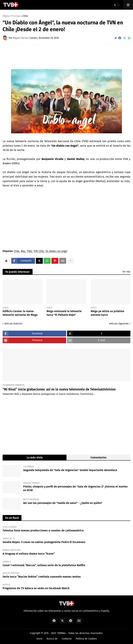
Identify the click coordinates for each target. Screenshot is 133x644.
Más (23, 251)
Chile (25, 16)
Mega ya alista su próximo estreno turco (107, 313)
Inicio (39, 639)
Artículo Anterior (13, 324)
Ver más (126, 272)
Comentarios (98, 457)
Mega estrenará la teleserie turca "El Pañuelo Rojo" (64, 313)
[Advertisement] (66, 57)
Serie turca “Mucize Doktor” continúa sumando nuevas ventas (42, 577)
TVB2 (29, 251)
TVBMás (61, 633)
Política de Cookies (86, 639)
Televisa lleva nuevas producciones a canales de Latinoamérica (43, 530)
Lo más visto (35, 457)
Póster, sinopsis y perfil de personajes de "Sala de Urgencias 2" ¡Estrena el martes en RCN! (75, 488)
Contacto (67, 639)
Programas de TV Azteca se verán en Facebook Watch (36, 588)
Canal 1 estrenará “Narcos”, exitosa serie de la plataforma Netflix (44, 565)
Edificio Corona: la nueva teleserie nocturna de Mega (20, 313)
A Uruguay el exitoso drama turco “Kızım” (29, 554)
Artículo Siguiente (119, 324)
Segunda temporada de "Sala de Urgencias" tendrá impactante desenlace (70, 470)
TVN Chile (39, 251)
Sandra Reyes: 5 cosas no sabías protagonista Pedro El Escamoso (44, 542)
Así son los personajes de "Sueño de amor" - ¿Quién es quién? (63, 503)
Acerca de (52, 639)
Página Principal (11, 16)
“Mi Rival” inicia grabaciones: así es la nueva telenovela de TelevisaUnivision (59, 389)
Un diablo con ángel (56, 251)
